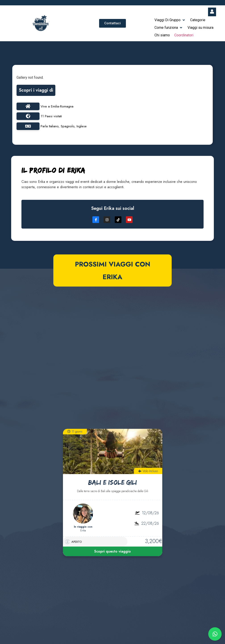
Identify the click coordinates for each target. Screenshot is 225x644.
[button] (170, 20)
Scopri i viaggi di (36, 90)
